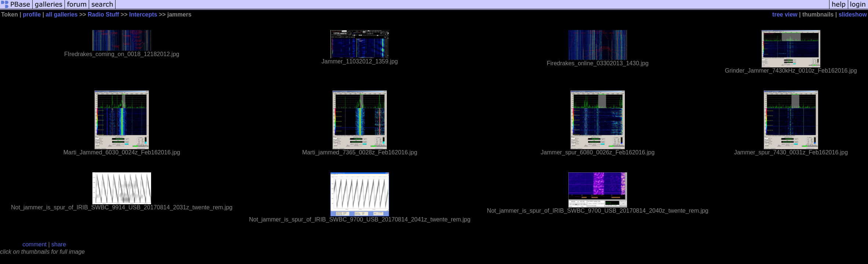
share (59, 244)
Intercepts (143, 14)
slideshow (853, 14)
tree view (785, 14)
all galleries (62, 14)
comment (34, 244)
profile (32, 14)
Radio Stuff (103, 14)
